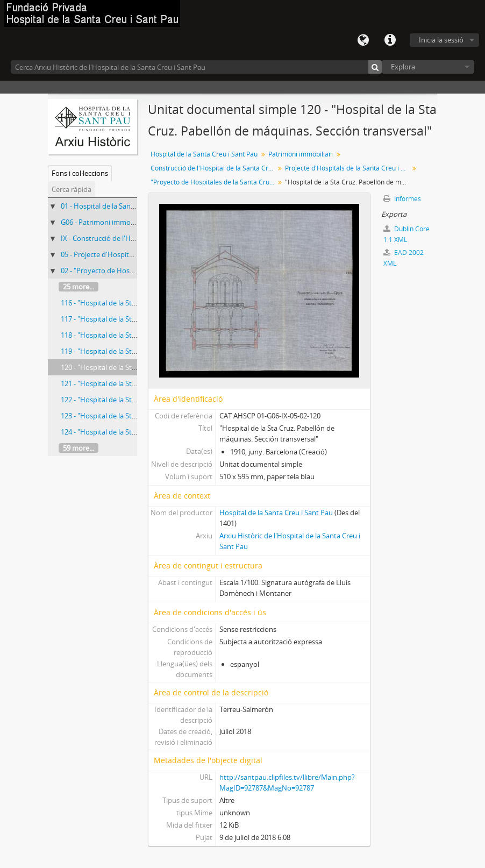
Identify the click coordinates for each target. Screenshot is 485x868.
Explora (403, 67)
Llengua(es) (363, 40)
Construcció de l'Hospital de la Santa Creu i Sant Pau (214, 168)
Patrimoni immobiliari (301, 154)
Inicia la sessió (441, 40)
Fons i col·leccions (80, 173)
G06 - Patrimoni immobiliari (104, 222)
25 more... (79, 287)
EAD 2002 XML (404, 258)
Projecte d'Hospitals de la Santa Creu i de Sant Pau (348, 168)
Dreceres (390, 40)
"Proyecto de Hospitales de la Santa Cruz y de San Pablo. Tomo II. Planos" (214, 182)
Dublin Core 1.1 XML (406, 234)
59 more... (79, 448)
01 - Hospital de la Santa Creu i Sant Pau (124, 206)
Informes (402, 199)
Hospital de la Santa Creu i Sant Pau (204, 154)
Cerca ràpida (72, 189)
